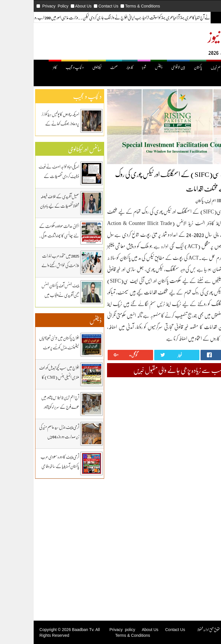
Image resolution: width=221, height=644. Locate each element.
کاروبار (99, 67)
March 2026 (207, 402)
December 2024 (204, 480)
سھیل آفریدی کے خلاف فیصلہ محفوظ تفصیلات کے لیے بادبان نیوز (28, 206)
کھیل (207, 80)
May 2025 (209, 454)
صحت (83, 67)
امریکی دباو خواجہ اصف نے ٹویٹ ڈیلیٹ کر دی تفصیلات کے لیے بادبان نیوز (28, 176)
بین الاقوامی (147, 67)
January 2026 (206, 413)
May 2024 (209, 516)
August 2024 (207, 501)
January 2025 (206, 475)
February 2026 (205, 407)
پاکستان (167, 67)
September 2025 (204, 433)
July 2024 (209, 506)
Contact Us (77, 6)
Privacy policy (91, 630)
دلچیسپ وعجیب (207, 577)
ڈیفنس (128, 67)
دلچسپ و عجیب (44, 67)
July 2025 (209, 444)
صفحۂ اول (204, 67)
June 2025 (209, 449)
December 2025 (204, 418)
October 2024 (206, 490)
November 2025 (204, 423)
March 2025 (207, 464)
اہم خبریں (185, 67)
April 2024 (208, 522)
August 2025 (207, 439)
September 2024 (204, 496)
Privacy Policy (24, 6)
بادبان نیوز (197, 36)
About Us (52, 6)
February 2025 (205, 470)
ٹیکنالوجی (66, 67)
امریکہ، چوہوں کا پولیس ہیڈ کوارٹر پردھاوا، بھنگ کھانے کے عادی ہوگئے (29, 123)
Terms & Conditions (112, 6)
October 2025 (206, 428)
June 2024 (209, 511)
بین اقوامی (211, 561)
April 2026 (208, 397)
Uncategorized (205, 551)
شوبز (113, 67)
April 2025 (208, 459)
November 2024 (204, 485)
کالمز (24, 67)
